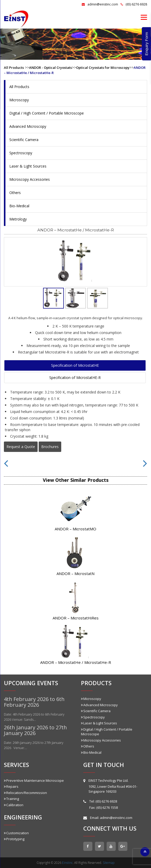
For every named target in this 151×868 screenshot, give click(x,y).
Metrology (18, 219)
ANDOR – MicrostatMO (75, 529)
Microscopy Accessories (30, 179)
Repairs (11, 786)
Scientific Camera (24, 140)
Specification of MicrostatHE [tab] (75, 365)
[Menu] (144, 17)
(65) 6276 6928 (134, 4)
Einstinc (67, 863)
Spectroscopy (21, 153)
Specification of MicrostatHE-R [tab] (75, 378)
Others (15, 193)
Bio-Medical (19, 206)
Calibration (14, 805)
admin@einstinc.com (100, 4)
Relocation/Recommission (25, 793)
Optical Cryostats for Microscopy (103, 68)
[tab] (53, 298)
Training (11, 799)
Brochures (50, 447)
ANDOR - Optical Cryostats (50, 68)
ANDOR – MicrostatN (75, 573)
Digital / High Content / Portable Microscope (47, 113)
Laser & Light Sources (28, 166)
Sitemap (109, 863)
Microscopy (19, 100)
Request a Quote (21, 447)
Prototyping (14, 839)
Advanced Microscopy (28, 126)
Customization (16, 833)
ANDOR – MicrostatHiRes (76, 618)
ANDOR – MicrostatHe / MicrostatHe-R (76, 662)
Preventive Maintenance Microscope (34, 780)
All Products (14, 68)
